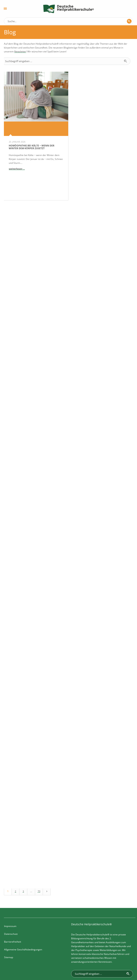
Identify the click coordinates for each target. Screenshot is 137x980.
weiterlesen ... (17, 169)
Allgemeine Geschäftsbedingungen (23, 914)
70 (39, 855)
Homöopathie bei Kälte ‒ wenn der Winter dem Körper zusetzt (32, 147)
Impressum (10, 890)
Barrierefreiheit (13, 906)
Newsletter (20, 52)
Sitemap (9, 921)
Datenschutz (11, 898)
